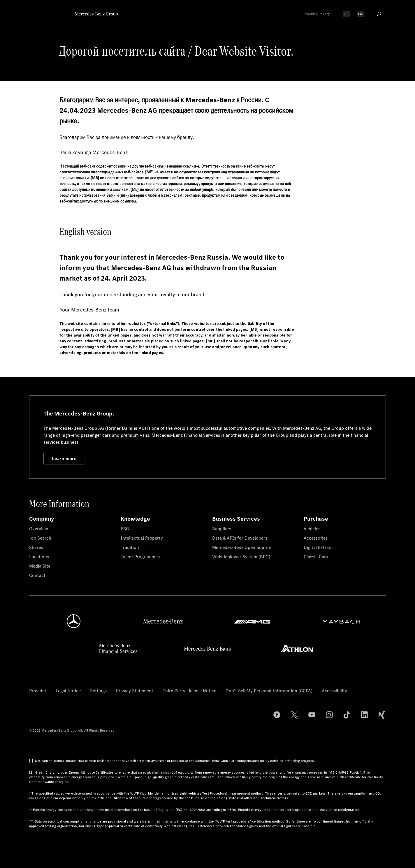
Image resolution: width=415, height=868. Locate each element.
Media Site (40, 566)
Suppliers (222, 529)
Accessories (316, 538)
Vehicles (312, 529)
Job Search (40, 538)
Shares (36, 547)
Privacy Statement (135, 691)
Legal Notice (68, 691)
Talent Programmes (140, 557)
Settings (98, 691)
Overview (39, 529)
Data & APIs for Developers (240, 538)
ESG (125, 529)
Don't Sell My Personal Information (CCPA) (269, 691)
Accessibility (334, 691)
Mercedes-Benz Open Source (241, 547)
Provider (38, 691)
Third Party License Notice (189, 691)
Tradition (130, 547)
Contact (37, 575)
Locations (39, 557)
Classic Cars (316, 557)
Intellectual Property (142, 538)
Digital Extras (317, 547)
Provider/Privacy (317, 14)
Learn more (64, 458)
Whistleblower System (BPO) (241, 557)
